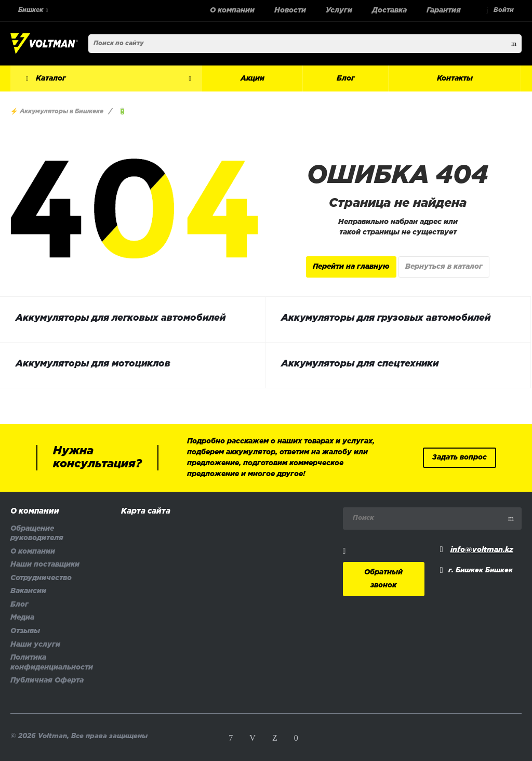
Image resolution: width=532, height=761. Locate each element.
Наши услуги (35, 645)
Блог (19, 605)
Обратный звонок (383, 579)
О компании (35, 511)
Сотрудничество (41, 578)
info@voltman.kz (482, 550)
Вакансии (28, 591)
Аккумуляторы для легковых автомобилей (121, 318)
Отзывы (25, 631)
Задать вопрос (460, 458)
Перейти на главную (351, 267)
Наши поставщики (45, 565)
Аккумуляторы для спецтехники (360, 364)
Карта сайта (146, 511)
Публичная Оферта (47, 681)
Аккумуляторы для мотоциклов (93, 364)
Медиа (22, 618)
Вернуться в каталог (444, 267)
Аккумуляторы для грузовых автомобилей (386, 318)
